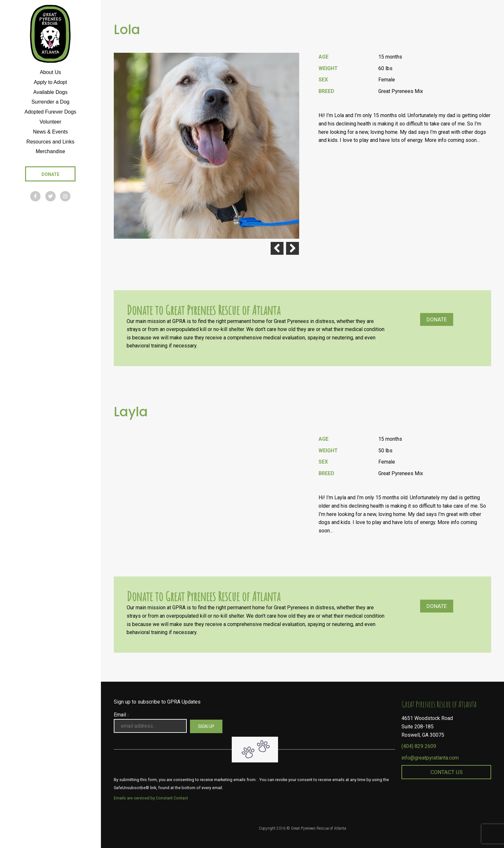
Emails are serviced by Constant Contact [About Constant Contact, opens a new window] (151, 798)
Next (292, 248)
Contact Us (446, 772)
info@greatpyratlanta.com (430, 758)
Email (121, 715)
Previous (276, 248)
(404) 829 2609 (419, 746)
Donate (437, 319)
